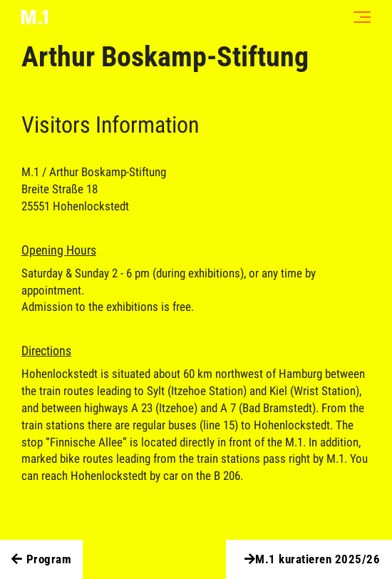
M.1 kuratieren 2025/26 (311, 560)
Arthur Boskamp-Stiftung (165, 57)
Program (41, 560)
